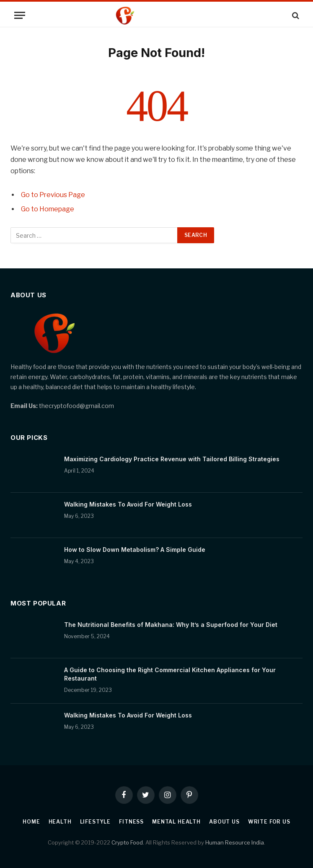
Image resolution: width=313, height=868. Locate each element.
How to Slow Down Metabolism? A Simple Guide (135, 550)
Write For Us (269, 822)
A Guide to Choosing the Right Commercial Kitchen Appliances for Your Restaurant (170, 674)
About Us (224, 822)
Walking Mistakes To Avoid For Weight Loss (128, 504)
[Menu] (20, 15)
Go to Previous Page (53, 195)
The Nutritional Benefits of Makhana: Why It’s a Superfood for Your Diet (171, 625)
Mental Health (176, 822)
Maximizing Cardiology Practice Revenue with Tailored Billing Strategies (172, 459)
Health (60, 822)
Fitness (131, 822)
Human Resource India (235, 842)
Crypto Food (127, 842)
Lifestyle (96, 822)
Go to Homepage (48, 209)
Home (31, 822)
